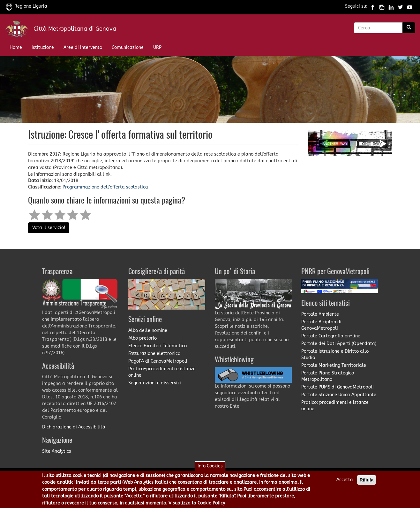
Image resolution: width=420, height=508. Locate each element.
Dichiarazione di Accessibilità (74, 427)
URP (157, 47)
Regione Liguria (27, 6)
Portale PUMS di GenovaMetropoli (337, 387)
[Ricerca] (409, 28)
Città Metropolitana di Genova (75, 29)
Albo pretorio (142, 338)
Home (16, 47)
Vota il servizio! (49, 228)
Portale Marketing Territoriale (334, 365)
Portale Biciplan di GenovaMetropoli (321, 325)
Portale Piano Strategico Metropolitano (328, 376)
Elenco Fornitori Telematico (157, 346)
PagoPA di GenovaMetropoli (158, 361)
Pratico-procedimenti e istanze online (162, 372)
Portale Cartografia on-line (331, 336)
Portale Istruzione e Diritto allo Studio (335, 354)
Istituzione (43, 47)
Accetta (345, 482)
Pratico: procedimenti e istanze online (335, 406)
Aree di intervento (83, 47)
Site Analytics (57, 451)
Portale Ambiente (320, 314)
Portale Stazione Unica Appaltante (339, 395)
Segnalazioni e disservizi (155, 383)
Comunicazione (128, 47)
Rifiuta (367, 482)
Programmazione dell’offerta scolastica (105, 187)
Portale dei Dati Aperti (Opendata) (339, 344)
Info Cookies (210, 469)
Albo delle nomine (148, 331)
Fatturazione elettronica (154, 354)
